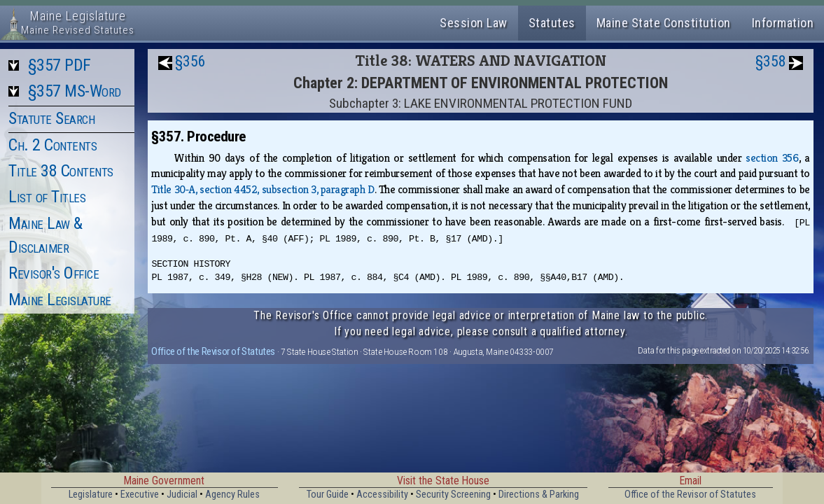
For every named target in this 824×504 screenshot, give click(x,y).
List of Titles (47, 197)
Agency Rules (232, 495)
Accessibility (382, 495)
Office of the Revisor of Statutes (213, 351)
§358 (771, 61)
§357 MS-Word (75, 91)
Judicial (182, 495)
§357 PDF (60, 65)
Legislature (91, 495)
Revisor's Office (54, 273)
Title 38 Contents (61, 171)
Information (783, 23)
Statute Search (51, 118)
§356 (190, 61)
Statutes (552, 23)
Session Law (474, 23)
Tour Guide (328, 495)
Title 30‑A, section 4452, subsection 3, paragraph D (263, 189)
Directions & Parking (539, 495)
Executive (140, 495)
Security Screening (453, 495)
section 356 (772, 158)
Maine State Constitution (664, 23)
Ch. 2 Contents (53, 145)
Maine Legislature (60, 300)
